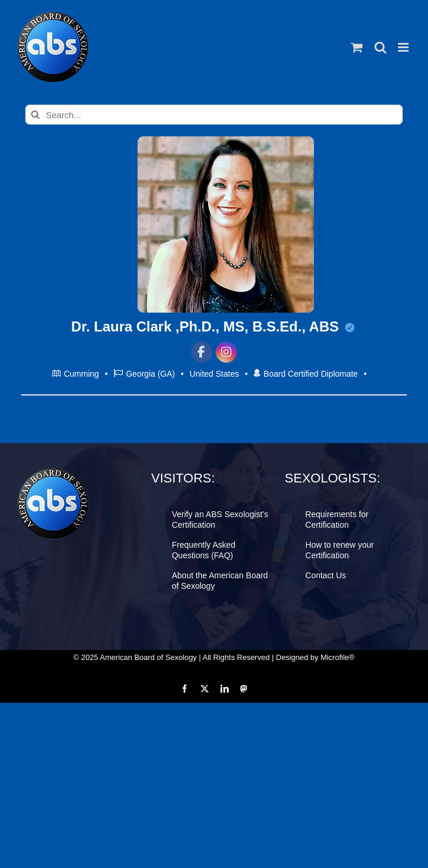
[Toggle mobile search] (380, 47)
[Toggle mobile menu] (404, 47)
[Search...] (214, 115)
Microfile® (337, 657)
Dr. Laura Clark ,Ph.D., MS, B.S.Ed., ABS (213, 326)
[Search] (35, 115)
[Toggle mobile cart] (357, 47)
